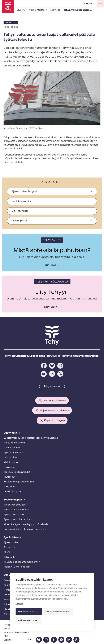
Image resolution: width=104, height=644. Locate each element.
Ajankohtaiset (12, 543)
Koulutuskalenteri (22, 201)
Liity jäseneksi (20, 211)
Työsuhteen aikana (14, 515)
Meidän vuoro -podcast (17, 567)
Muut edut (10, 477)
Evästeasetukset (29, 620)
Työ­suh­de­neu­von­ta (15, 443)
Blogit (7, 552)
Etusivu (21, 10)
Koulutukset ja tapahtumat (19, 482)
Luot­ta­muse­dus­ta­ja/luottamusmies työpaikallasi (31, 438)
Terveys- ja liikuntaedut (17, 472)
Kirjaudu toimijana (55, 420)
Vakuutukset (11, 457)
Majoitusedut (11, 462)
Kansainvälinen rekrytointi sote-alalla (25, 529)
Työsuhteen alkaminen (17, 510)
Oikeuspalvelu (12, 448)
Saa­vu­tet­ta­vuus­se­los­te (16, 633)
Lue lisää (51, 266)
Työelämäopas (13, 500)
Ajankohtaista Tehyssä (24, 192)
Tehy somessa (52, 386)
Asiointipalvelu (20, 221)
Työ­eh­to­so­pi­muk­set (15, 505)
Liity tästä (51, 307)
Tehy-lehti (9, 487)
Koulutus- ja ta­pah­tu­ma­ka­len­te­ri (22, 562)
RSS (6, 636)
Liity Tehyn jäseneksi (55, 401)
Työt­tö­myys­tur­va (14, 453)
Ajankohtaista (37, 10)
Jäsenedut (11, 433)
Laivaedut (9, 467)
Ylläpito (8, 640)
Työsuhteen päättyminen (18, 520)
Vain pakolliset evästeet (58, 612)
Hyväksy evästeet (29, 612)
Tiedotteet (54, 10)
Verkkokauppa (12, 492)
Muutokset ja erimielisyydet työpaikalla (26, 524)
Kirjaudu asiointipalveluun (55, 411)
